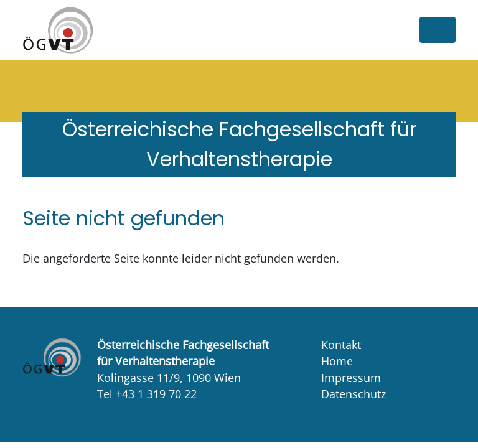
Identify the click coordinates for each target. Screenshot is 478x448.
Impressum (351, 378)
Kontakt (341, 345)
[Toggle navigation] (438, 30)
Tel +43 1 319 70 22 (147, 394)
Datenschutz (354, 394)
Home (337, 361)
